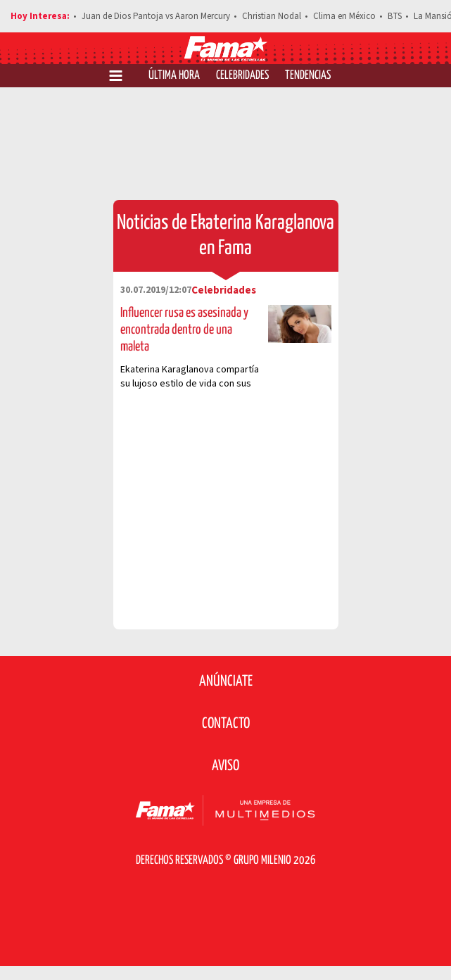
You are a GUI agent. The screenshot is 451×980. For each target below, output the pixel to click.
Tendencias (308, 76)
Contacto (226, 724)
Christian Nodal (272, 16)
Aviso (225, 766)
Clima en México (344, 16)
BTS (395, 16)
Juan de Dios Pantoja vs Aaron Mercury (156, 16)
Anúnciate (226, 681)
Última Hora (174, 76)
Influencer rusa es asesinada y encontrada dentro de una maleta (184, 330)
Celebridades (242, 76)
